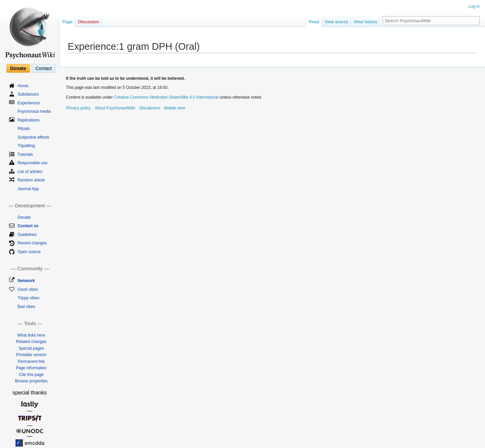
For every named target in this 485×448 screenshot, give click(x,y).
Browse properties (31, 381)
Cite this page (31, 375)
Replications (28, 120)
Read (314, 22)
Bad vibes (26, 307)
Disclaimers (150, 108)
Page (67, 22)
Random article (31, 180)
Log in (474, 6)
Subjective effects (33, 137)
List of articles (30, 172)
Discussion (88, 22)
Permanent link (31, 361)
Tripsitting (26, 146)
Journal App (28, 189)
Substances (28, 94)
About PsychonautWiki (115, 108)
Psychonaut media (34, 111)
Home (23, 86)
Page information (31, 368)
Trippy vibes (28, 298)
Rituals (24, 129)
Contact (43, 68)
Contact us (28, 226)
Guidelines (27, 235)
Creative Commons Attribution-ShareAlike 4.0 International (166, 97)
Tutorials (25, 154)
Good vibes (28, 289)
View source (337, 22)
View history (365, 22)
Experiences (29, 103)
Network (26, 281)
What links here (31, 335)
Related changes (31, 342)
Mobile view (175, 108)
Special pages (31, 348)
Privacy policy (78, 108)
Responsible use (33, 163)
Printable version (31, 355)
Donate (18, 68)
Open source (29, 252)
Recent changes (32, 243)
